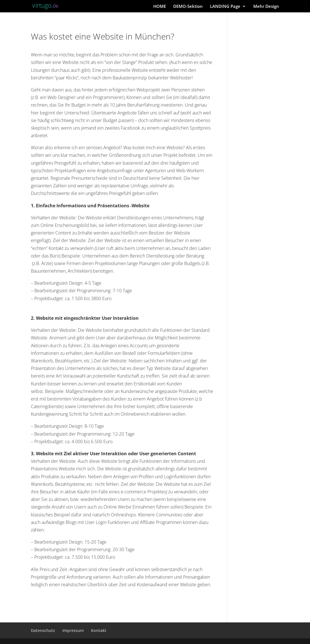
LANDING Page (225, 7)
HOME (160, 7)
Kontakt (99, 630)
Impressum (73, 630)
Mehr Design (266, 7)
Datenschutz (43, 630)
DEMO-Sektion (188, 7)
